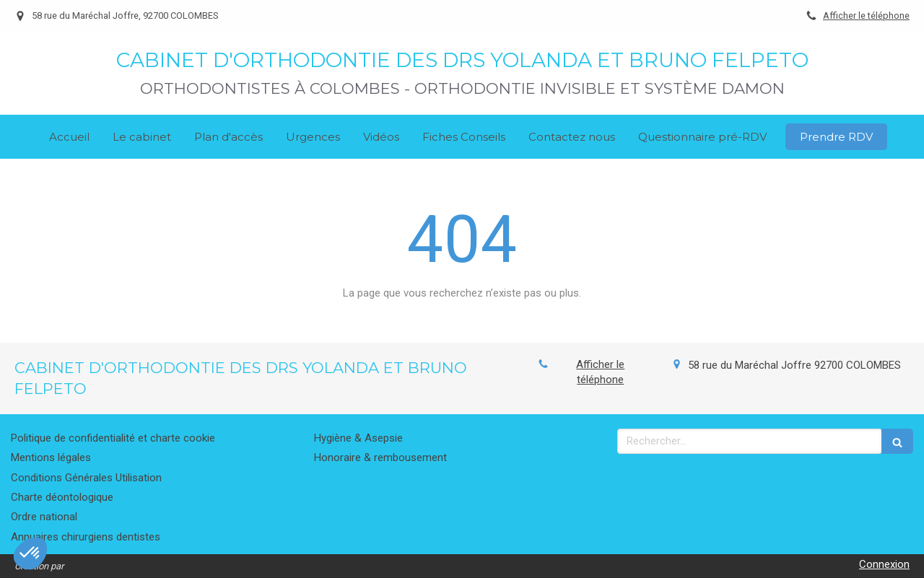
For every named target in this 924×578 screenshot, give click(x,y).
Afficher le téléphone (866, 16)
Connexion (884, 564)
